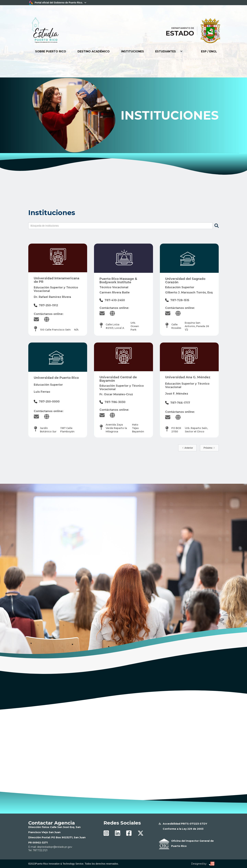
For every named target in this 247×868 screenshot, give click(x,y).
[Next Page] (209, 448)
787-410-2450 (115, 300)
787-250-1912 (48, 305)
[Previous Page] (187, 448)
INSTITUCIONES (133, 51)
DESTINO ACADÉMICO (94, 51)
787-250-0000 (49, 402)
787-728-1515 (180, 300)
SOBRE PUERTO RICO (51, 51)
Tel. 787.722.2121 (38, 850)
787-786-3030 (115, 402)
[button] (169, 52)
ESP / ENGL (209, 51)
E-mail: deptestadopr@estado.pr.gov (50, 847)
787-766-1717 (180, 403)
